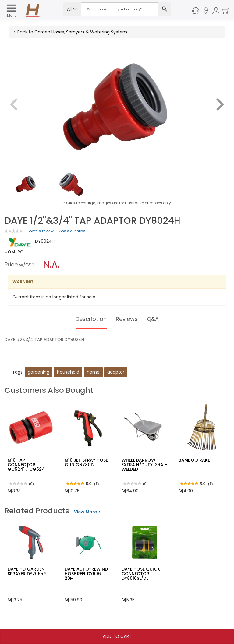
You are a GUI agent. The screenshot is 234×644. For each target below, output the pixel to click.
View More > (87, 512)
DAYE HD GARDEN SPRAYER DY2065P (27, 571)
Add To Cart (117, 636)
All (72, 9)
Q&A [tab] (156, 319)
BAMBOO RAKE (194, 460)
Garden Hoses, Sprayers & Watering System (81, 32)
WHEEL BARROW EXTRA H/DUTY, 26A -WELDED (144, 465)
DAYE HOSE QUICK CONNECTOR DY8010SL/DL (141, 574)
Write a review (41, 232)
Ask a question (72, 231)
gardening (39, 372)
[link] (14, 231)
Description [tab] (89, 319)
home (93, 372)
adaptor (116, 372)
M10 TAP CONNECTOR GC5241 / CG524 (26, 465)
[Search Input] (119, 9)
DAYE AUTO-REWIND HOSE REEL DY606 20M (86, 574)
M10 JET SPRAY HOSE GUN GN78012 (86, 462)
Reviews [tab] (128, 319)
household (68, 372)
